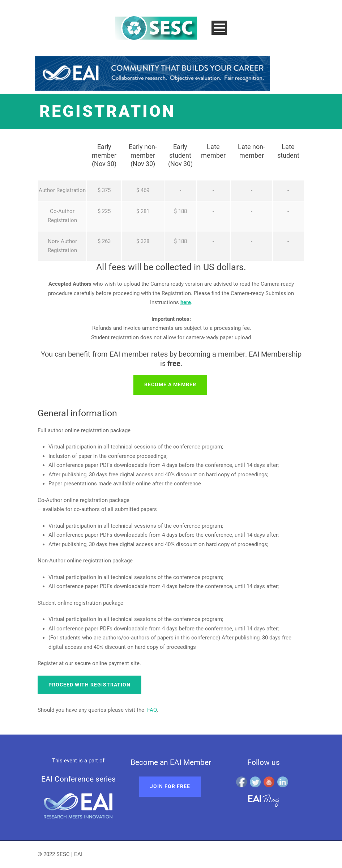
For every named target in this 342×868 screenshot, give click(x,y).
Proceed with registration (89, 685)
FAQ (152, 710)
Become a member (170, 384)
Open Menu (219, 28)
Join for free (170, 786)
